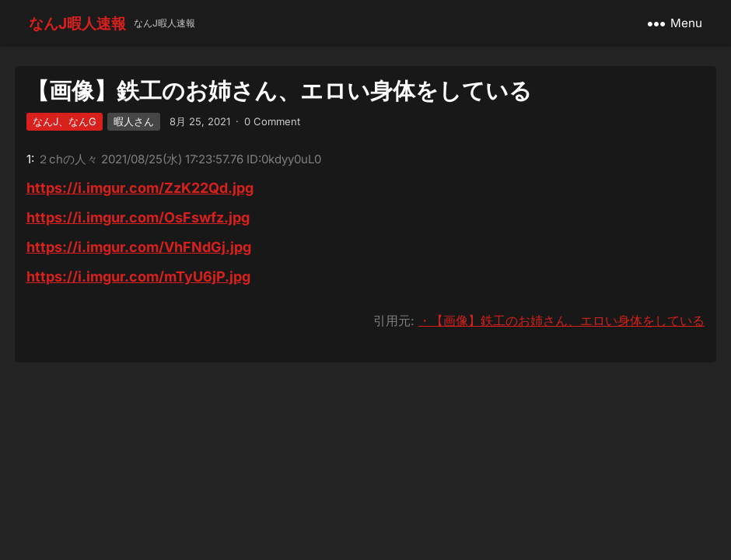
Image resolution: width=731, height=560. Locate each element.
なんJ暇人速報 (77, 23)
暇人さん (134, 121)
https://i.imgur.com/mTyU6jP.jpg (138, 276)
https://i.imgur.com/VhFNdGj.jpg (139, 247)
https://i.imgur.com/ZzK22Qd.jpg (140, 188)
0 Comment (272, 121)
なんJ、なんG (65, 121)
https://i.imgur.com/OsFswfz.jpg (138, 217)
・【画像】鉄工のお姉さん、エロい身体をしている (561, 320)
